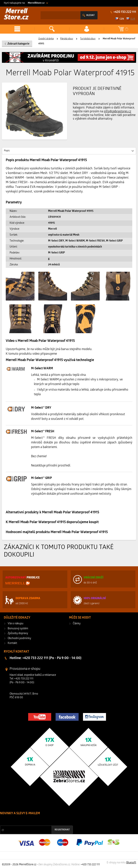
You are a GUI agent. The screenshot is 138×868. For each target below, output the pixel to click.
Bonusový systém (18, 629)
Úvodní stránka (46, 39)
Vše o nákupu (16, 624)
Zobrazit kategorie (18, 44)
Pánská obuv (67, 39)
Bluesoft (131, 863)
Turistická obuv (88, 39)
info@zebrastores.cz (117, 112)
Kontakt (12, 643)
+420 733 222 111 (124, 12)
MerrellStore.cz (36, 3)
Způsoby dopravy (18, 633)
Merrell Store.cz (16, 15)
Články (77, 624)
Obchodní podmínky (19, 638)
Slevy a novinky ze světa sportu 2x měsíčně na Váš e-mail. (33, 821)
